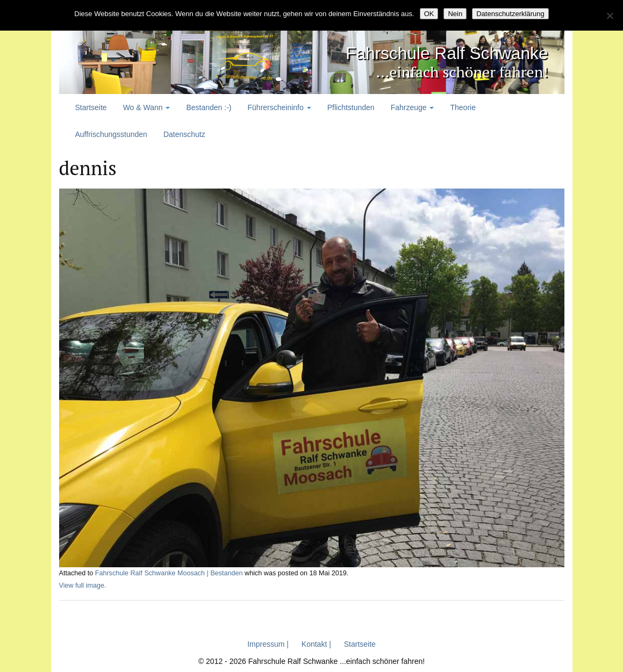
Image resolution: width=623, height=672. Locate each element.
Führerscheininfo (280, 107)
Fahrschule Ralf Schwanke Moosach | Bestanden (169, 573)
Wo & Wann (147, 107)
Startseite (91, 107)
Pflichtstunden (351, 107)
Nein (455, 14)
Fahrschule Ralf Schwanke (414, 51)
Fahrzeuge (413, 107)
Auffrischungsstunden (111, 134)
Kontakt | (316, 644)
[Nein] (610, 16)
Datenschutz (184, 134)
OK (429, 14)
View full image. (83, 585)
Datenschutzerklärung (510, 14)
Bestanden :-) (209, 107)
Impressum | (268, 644)
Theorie (463, 107)
